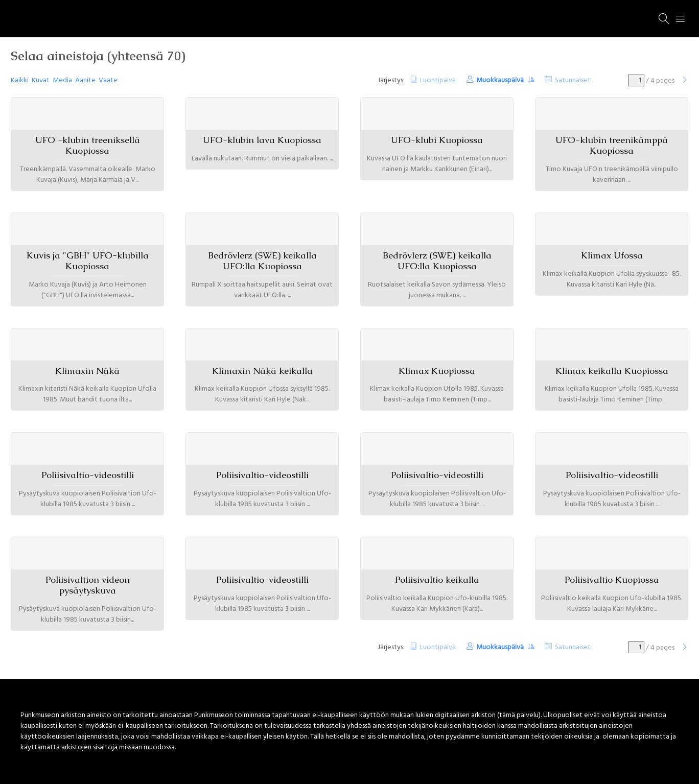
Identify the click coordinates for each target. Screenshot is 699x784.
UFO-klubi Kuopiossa (437, 140)
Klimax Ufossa (612, 255)
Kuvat (41, 80)
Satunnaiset (573, 80)
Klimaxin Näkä (87, 371)
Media (62, 80)
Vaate (108, 80)
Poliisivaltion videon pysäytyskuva (88, 585)
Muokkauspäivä (501, 80)
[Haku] (664, 19)
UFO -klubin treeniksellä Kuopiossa (88, 145)
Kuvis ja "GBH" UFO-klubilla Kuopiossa (88, 261)
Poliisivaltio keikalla (437, 580)
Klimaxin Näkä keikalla (262, 371)
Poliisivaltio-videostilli (88, 475)
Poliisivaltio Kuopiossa (612, 580)
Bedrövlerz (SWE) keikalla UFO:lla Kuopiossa (262, 261)
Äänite (85, 80)
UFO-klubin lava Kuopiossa (262, 140)
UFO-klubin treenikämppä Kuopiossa (612, 145)
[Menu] (681, 19)
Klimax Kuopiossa (437, 371)
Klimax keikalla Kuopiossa (612, 371)
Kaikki (20, 80)
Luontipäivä (438, 80)
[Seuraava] (685, 81)
